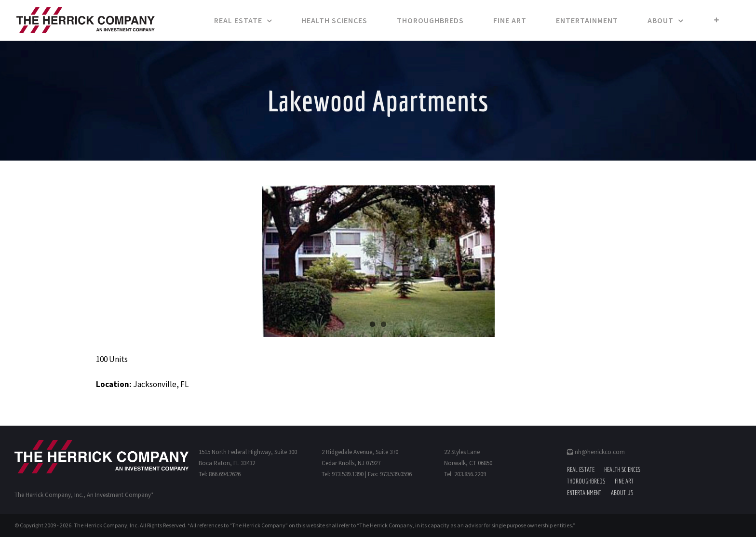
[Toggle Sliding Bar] (717, 20)
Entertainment (584, 493)
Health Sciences (622, 470)
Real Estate (581, 470)
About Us (622, 493)
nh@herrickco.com (596, 452)
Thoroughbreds (586, 481)
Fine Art (624, 481)
